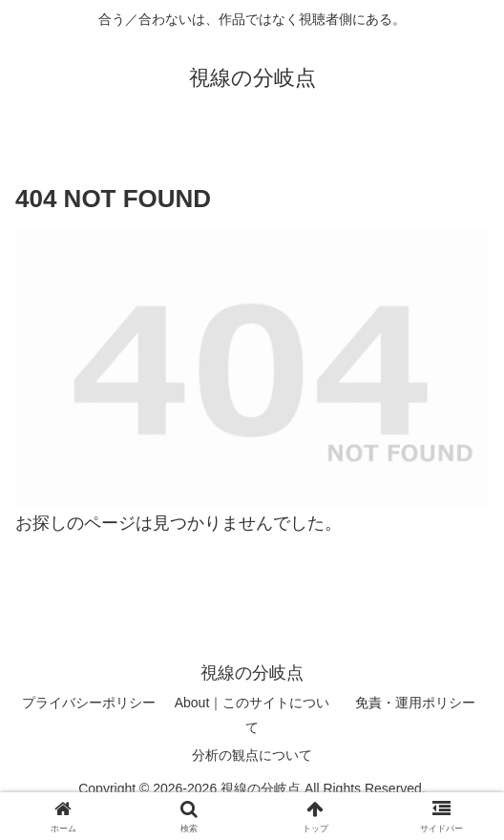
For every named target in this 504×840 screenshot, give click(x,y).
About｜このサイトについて (252, 714)
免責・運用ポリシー (415, 703)
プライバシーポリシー (89, 703)
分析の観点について (252, 755)
